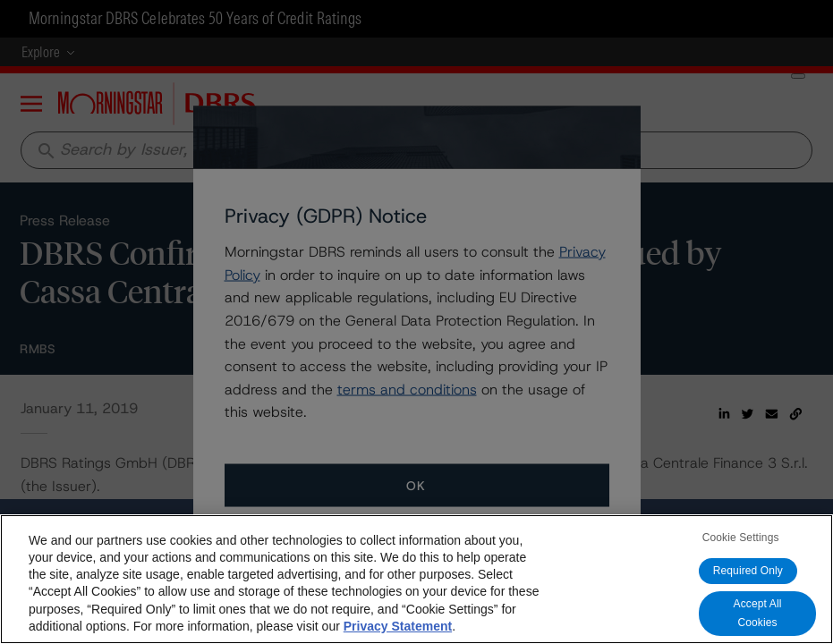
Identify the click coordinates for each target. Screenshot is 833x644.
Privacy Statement (398, 626)
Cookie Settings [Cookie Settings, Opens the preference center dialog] (741, 538)
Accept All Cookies (758, 613)
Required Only (748, 571)
